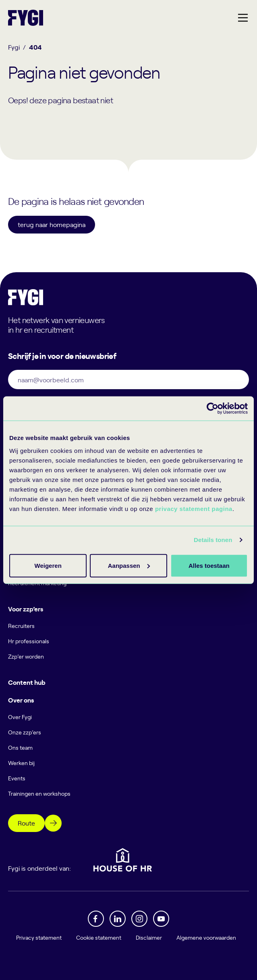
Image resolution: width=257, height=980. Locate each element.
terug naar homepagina (52, 224)
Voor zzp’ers (26, 609)
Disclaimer (149, 937)
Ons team (20, 748)
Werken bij (21, 763)
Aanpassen (127, 565)
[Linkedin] (118, 919)
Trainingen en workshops (39, 793)
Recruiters (21, 626)
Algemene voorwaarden (206, 937)
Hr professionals (29, 641)
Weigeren (206, 565)
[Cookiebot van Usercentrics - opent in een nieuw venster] (212, 409)
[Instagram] (139, 919)
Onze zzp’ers (25, 732)
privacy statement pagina (194, 508)
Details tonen (213, 540)
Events (17, 778)
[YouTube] (161, 919)
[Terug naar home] (26, 18)
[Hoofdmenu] (243, 18)
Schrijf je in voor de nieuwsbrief (62, 355)
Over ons (21, 700)
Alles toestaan (48, 565)
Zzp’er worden (26, 656)
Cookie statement (99, 937)
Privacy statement (39, 937)
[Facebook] (96, 919)
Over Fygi (20, 717)
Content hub (27, 682)
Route (26, 823)
